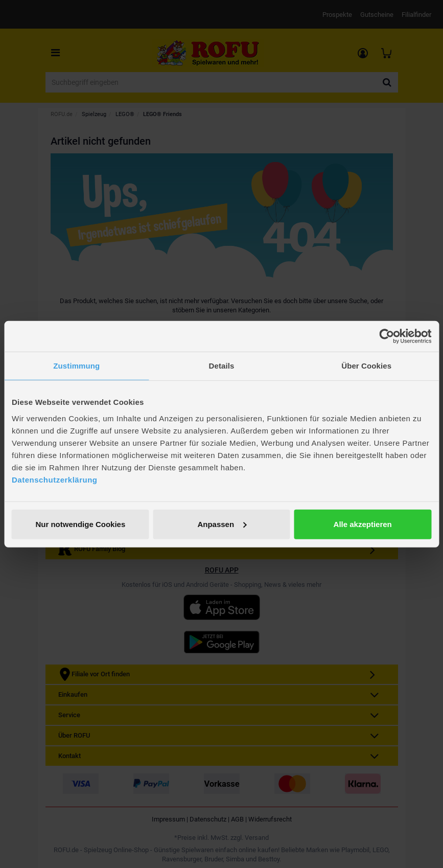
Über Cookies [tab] (366, 366)
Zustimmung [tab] (76, 366)
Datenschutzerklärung (55, 479)
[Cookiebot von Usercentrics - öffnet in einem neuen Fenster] (387, 336)
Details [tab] (222, 366)
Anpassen (222, 524)
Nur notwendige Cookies (80, 524)
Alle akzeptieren (363, 524)
